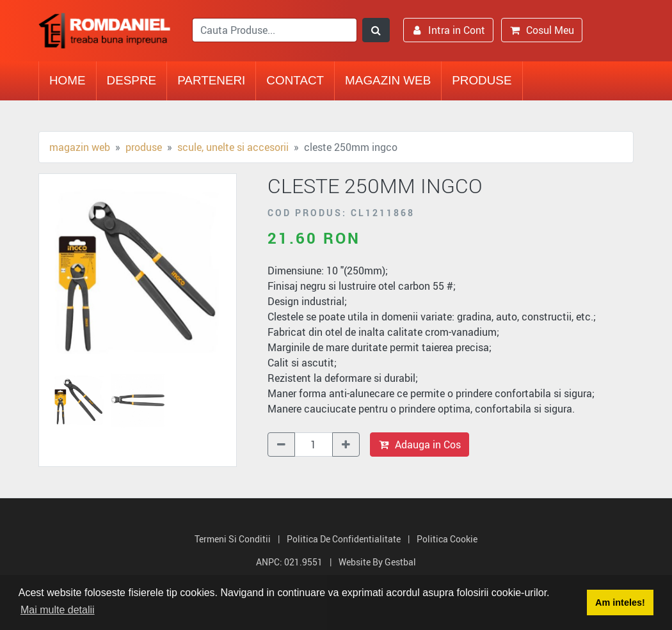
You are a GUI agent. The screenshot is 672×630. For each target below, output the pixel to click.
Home (68, 80)
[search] (275, 30)
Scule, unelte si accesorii (233, 147)
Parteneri (211, 80)
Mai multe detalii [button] (58, 610)
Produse (482, 80)
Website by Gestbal (377, 562)
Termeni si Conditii (233, 539)
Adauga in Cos (420, 445)
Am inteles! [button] (620, 602)
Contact (295, 80)
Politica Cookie (447, 539)
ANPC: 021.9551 (289, 562)
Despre (132, 80)
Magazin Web (388, 80)
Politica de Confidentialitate (344, 539)
